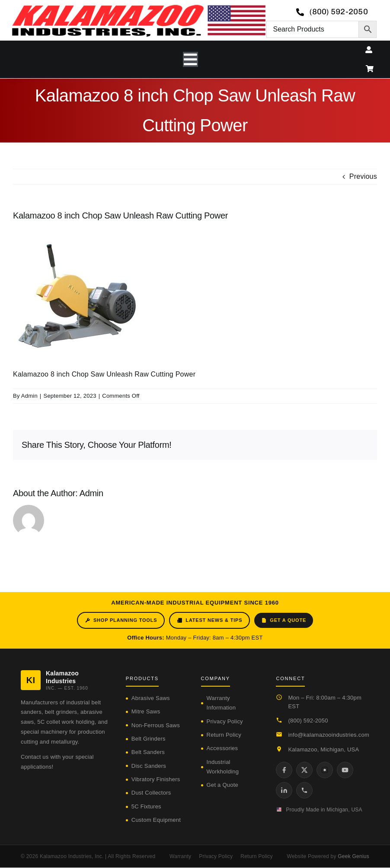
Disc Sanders (149, 766)
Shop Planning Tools (121, 620)
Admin (29, 396)
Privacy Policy (225, 721)
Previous (363, 176)
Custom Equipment (156, 820)
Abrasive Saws (151, 698)
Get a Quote (284, 620)
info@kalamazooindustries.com (329, 735)
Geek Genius (353, 856)
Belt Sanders (148, 752)
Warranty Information (221, 703)
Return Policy (224, 735)
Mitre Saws (146, 711)
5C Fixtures (146, 806)
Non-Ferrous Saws (156, 725)
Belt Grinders (149, 739)
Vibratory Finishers (156, 779)
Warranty (180, 856)
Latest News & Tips (209, 620)
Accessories (222, 748)
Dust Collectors (151, 793)
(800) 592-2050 (308, 721)
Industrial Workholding (223, 767)
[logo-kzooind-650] (139, 8)
